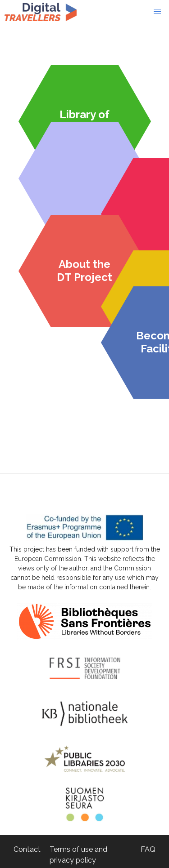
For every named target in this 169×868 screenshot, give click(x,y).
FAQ (148, 849)
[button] (157, 12)
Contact (27, 849)
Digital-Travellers (41, 12)
